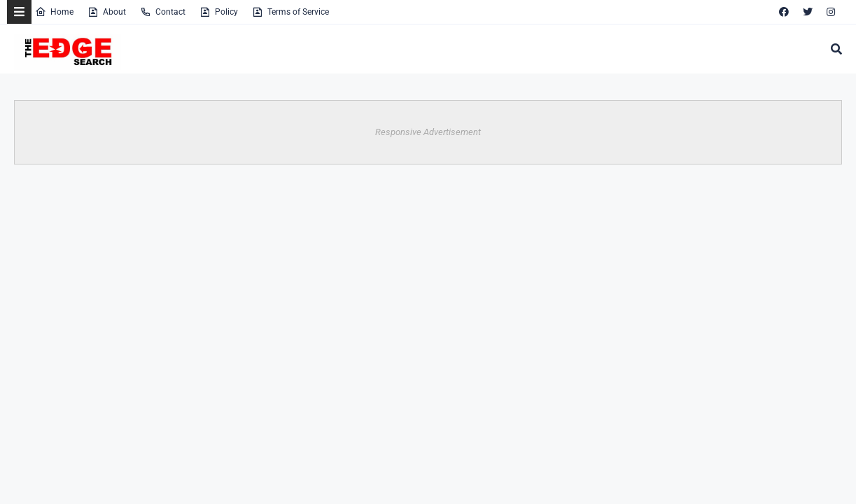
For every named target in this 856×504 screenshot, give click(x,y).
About (107, 12)
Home (54, 12)
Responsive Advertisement (428, 132)
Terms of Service (290, 12)
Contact (163, 12)
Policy (219, 12)
